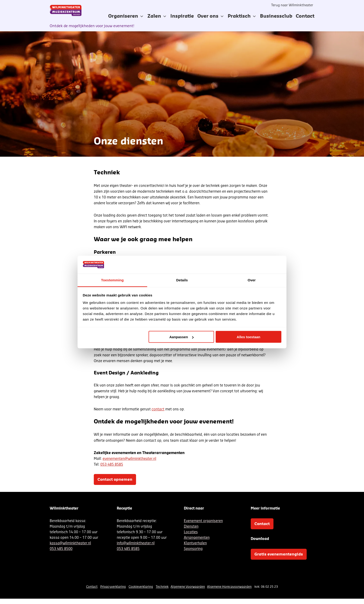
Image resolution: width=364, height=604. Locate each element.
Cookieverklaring (141, 587)
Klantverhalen (195, 543)
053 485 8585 (112, 465)
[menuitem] (182, 16)
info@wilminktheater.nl (136, 543)
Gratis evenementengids (279, 554)
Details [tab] (182, 280)
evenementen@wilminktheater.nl (129, 459)
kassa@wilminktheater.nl (70, 543)
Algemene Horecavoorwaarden (229, 587)
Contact (262, 524)
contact (158, 409)
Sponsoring (193, 549)
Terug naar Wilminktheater (292, 5)
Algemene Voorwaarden (188, 587)
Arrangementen (197, 538)
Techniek (162, 587)
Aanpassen (182, 337)
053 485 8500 (61, 549)
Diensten (191, 527)
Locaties (191, 532)
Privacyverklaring (113, 587)
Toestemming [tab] (112, 280)
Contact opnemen (115, 480)
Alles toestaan (249, 337)
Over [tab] (252, 280)
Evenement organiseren (203, 521)
